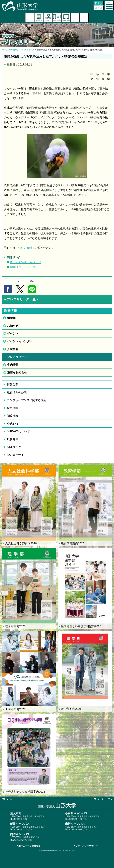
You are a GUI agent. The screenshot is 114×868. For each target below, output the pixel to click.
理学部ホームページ (23, 267)
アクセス (48, 17)
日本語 (99, 3)
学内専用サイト (17, 455)
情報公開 (13, 385)
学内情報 (13, 365)
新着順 (11, 318)
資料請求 (39, 17)
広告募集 (13, 439)
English (98, 8)
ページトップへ (104, 799)
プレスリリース (17, 357)
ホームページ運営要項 (29, 846)
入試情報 (13, 349)
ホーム (5, 50)
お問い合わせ (57, 17)
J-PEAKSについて (18, 431)
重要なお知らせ (17, 373)
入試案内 (30, 17)
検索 (75, 17)
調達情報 (13, 416)
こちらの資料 (24, 248)
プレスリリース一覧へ (21, 299)
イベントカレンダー (20, 341)
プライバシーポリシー (87, 846)
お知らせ (13, 326)
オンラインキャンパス (66, 17)
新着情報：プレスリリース (22, 50)
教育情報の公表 (17, 392)
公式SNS (13, 424)
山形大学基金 (84, 17)
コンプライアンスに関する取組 (27, 400)
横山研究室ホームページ (25, 262)
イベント (13, 333)
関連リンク (14, 447)
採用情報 (13, 408)
